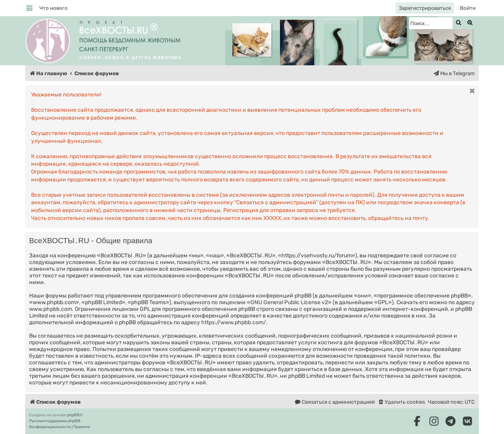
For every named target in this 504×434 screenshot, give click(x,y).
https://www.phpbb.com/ (234, 322)
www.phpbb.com (51, 309)
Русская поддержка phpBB (55, 421)
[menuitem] (54, 8)
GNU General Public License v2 (289, 302)
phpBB (73, 415)
